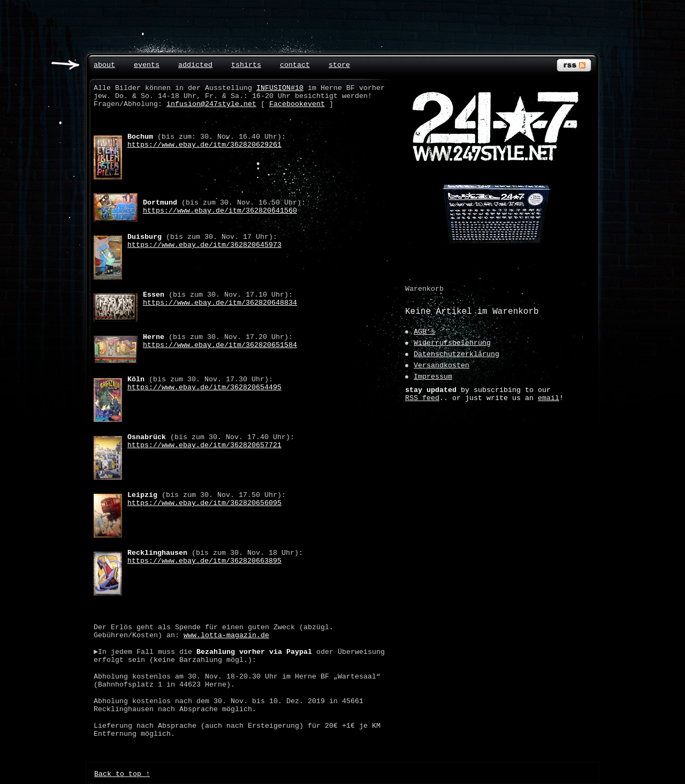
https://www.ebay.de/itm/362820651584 (220, 345)
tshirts (246, 65)
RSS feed (422, 398)
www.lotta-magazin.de (226, 635)
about (104, 65)
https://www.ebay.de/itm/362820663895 (204, 561)
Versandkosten (442, 365)
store (339, 65)
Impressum (433, 377)
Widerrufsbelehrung (452, 343)
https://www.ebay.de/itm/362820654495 (204, 387)
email (549, 398)
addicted (195, 65)
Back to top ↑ (122, 774)
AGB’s (424, 332)
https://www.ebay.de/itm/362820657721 (204, 445)
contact (295, 65)
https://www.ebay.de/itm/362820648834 (220, 303)
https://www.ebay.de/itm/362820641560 (220, 211)
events (147, 65)
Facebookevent (297, 104)
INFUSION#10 (280, 88)
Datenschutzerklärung (456, 354)
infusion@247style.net (211, 104)
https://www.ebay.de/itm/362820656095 (204, 503)
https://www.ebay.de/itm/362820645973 (204, 245)
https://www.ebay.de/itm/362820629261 (204, 145)
